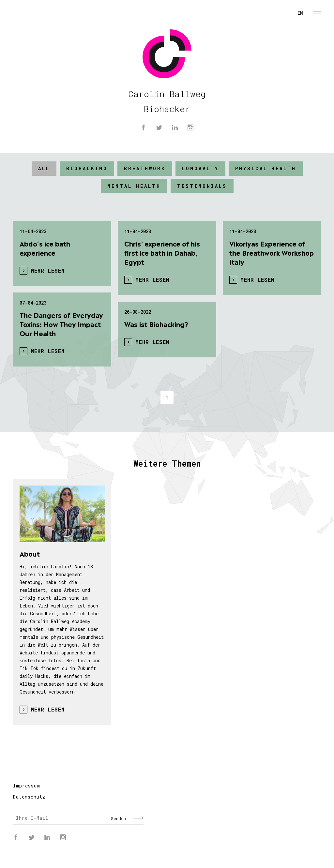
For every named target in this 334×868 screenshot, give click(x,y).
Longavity (200, 168)
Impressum (27, 786)
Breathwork (145, 168)
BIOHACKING (87, 168)
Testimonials (202, 186)
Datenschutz (29, 797)
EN (300, 13)
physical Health (266, 168)
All (44, 168)
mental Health (134, 186)
